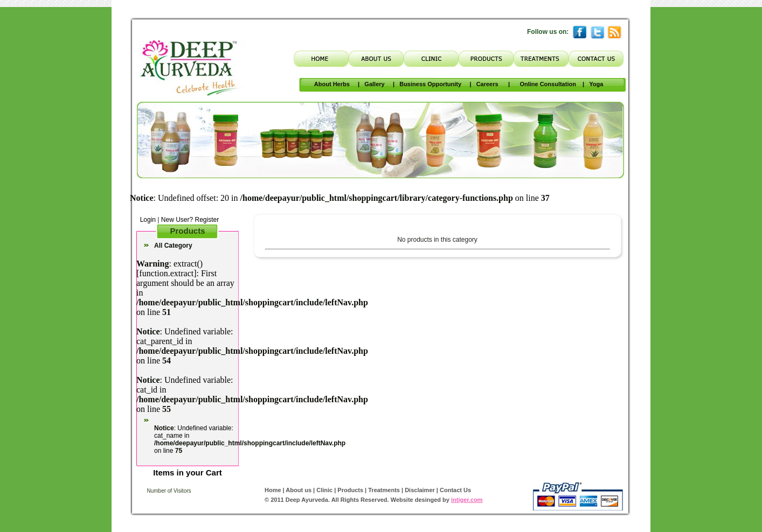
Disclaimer (420, 490)
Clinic (324, 490)
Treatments (383, 490)
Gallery (374, 84)
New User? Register (190, 220)
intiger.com (467, 500)
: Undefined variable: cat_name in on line (250, 439)
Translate (367, 30)
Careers (487, 84)
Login (146, 220)
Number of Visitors (169, 491)
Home (273, 490)
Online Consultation (548, 84)
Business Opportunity (430, 84)
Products (349, 490)
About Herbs (332, 84)
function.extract (166, 273)
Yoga (596, 84)
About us (299, 490)
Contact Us (455, 490)
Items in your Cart (188, 472)
